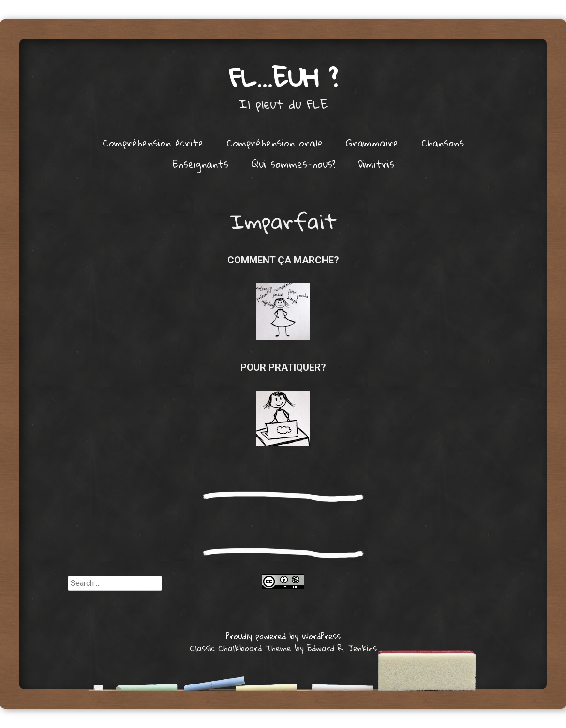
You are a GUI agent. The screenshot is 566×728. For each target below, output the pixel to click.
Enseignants (200, 164)
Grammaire (372, 143)
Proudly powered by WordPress (283, 636)
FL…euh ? (283, 77)
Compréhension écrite (153, 143)
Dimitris (376, 164)
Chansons (443, 143)
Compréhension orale (275, 143)
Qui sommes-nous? (293, 164)
